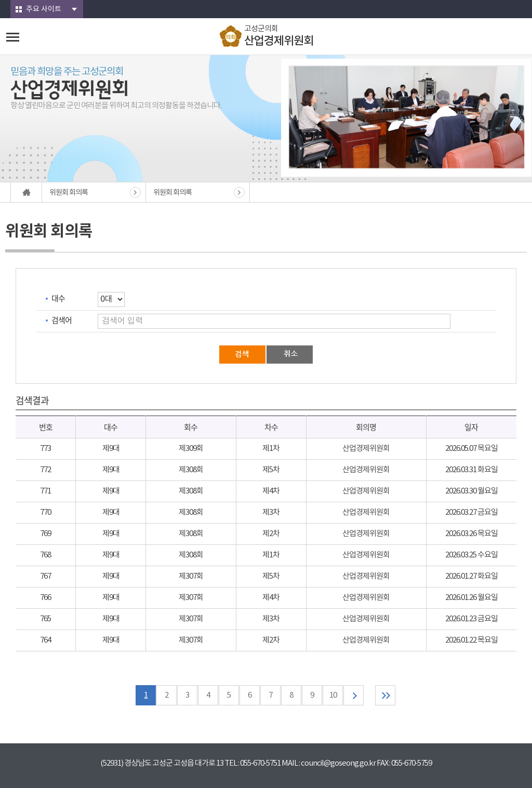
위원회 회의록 (69, 193)
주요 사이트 (44, 9)
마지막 (385, 695)
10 (333, 695)
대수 (58, 298)
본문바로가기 (0, 0)
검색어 (62, 320)
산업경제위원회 (366, 449)
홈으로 (27, 193)
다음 (354, 695)
